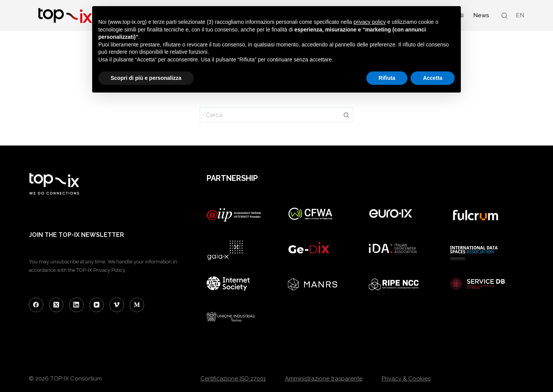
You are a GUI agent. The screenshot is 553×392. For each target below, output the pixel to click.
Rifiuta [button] (387, 78)
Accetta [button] (433, 78)
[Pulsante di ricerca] (346, 115)
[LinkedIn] (76, 305)
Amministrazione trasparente (324, 379)
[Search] (504, 16)
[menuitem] (520, 16)
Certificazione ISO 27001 (233, 379)
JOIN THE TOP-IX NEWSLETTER (76, 235)
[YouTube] (97, 305)
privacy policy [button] (370, 22)
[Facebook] (36, 305)
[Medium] (137, 305)
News (481, 15)
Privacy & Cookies (406, 379)
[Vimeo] (117, 305)
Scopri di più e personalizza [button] (146, 78)
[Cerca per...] (270, 115)
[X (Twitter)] (56, 305)
